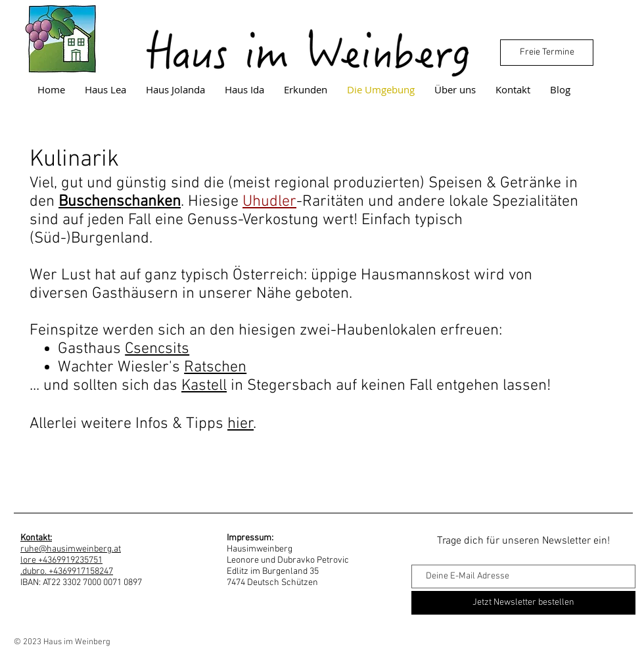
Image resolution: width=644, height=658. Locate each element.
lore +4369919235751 (61, 560)
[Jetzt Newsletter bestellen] (523, 603)
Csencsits (157, 349)
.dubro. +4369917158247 (67, 572)
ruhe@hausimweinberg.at (71, 549)
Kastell (204, 386)
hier (241, 424)
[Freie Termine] (547, 53)
